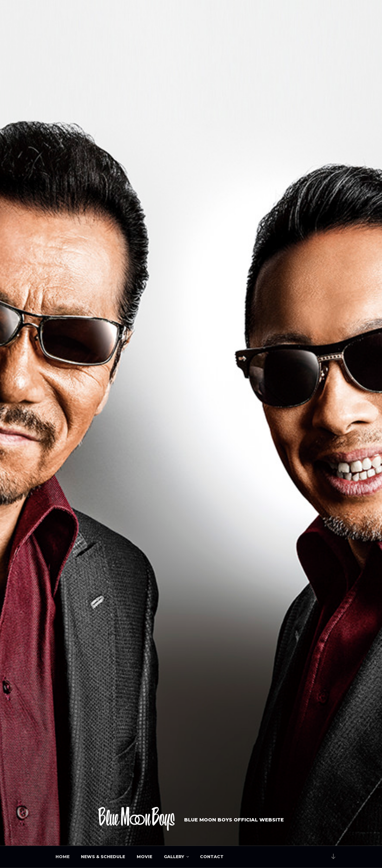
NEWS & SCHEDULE (103, 857)
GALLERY (177, 857)
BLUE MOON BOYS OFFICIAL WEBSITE (234, 820)
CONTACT (212, 857)
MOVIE (144, 857)
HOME (63, 857)
